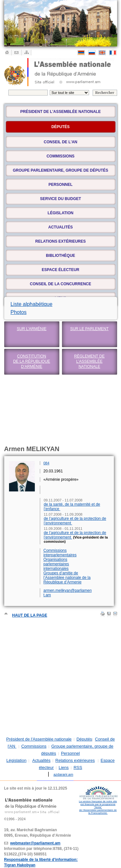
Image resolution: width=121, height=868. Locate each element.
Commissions (60, 156)
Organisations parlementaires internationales (56, 564)
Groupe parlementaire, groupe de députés (61, 170)
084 (46, 463)
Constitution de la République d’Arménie (32, 361)
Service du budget (60, 199)
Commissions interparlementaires (60, 553)
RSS (78, 767)
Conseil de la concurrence (60, 284)
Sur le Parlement (89, 329)
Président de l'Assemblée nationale (60, 112)
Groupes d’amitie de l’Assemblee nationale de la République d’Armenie (67, 578)
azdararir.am (63, 774)
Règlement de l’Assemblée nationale (89, 361)
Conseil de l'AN (61, 142)
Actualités (61, 227)
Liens (64, 767)
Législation (61, 213)
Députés (84, 739)
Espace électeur (60, 270)
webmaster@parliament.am (35, 843)
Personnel (60, 185)
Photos (19, 312)
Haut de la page (30, 615)
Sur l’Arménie (32, 329)
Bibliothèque (60, 256)
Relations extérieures (60, 241)
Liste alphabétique (32, 304)
